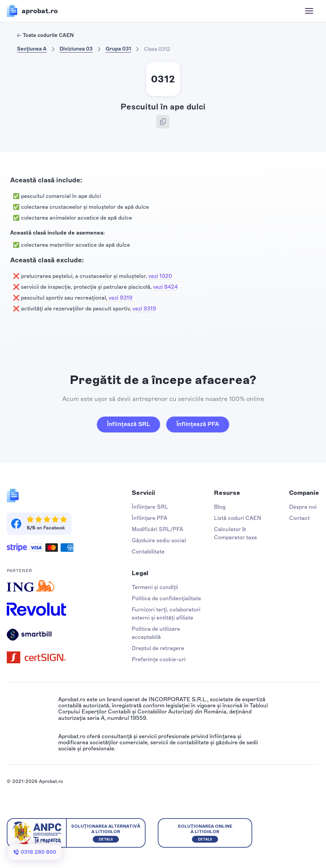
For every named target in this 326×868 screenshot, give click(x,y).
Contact (299, 518)
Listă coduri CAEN (238, 518)
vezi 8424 (165, 287)
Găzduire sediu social (159, 540)
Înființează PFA (198, 424)
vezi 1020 (160, 276)
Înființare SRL (150, 507)
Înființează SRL (128, 424)
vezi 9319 (121, 298)
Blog (220, 507)
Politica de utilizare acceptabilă (156, 633)
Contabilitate (148, 552)
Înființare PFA (149, 518)
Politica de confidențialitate (166, 598)
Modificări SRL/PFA (157, 529)
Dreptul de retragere (158, 648)
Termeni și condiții (155, 587)
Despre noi (303, 507)
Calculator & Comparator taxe (235, 533)
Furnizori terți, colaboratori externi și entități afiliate (166, 614)
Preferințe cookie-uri (159, 659)
